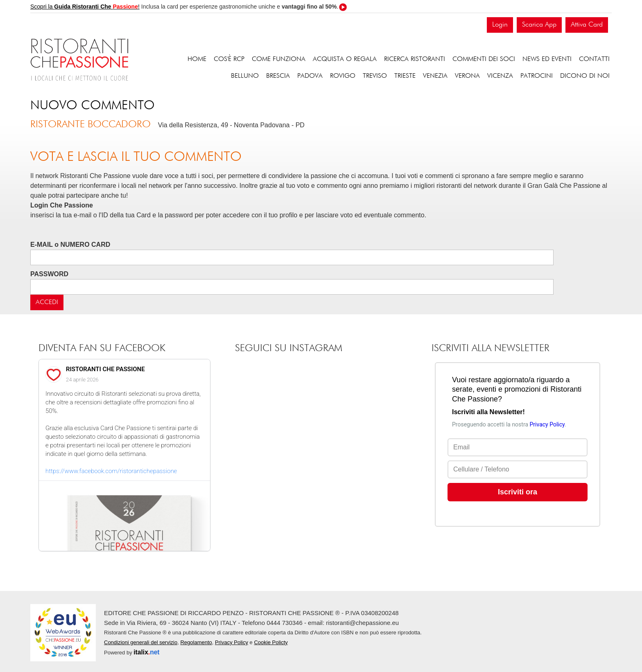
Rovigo (343, 76)
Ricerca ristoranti (415, 59)
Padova (310, 76)
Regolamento (196, 642)
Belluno (245, 76)
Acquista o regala (345, 59)
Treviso (375, 76)
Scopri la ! (85, 7)
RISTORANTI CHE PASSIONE (105, 369)
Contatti (594, 59)
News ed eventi (547, 59)
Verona (467, 76)
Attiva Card (587, 25)
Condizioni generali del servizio (141, 642)
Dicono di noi (585, 76)
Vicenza (500, 76)
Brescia (278, 76)
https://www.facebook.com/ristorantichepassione (111, 471)
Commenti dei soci (484, 59)
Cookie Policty (271, 642)
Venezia (435, 76)
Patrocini (537, 76)
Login (500, 25)
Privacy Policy (232, 642)
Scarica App (539, 25)
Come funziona (279, 59)
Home (197, 59)
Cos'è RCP (229, 59)
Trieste (405, 76)
